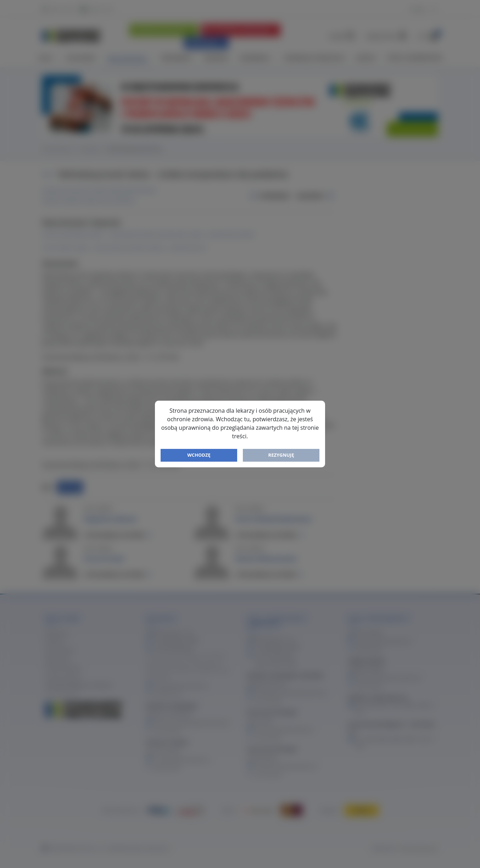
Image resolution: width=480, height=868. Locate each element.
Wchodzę (199, 455)
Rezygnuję (281, 455)
